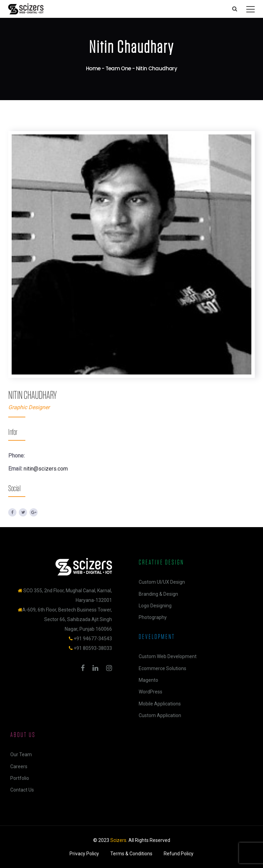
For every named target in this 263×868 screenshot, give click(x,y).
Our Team (21, 754)
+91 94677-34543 (93, 639)
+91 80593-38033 (93, 648)
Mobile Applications (160, 704)
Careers (19, 766)
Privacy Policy (84, 854)
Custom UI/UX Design (162, 582)
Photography (153, 617)
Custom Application (160, 715)
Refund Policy (179, 854)
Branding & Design (158, 594)
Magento (148, 680)
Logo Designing (155, 606)
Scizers (118, 840)
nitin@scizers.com (46, 469)
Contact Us (22, 790)
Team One (118, 68)
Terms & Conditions (131, 854)
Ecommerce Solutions (162, 668)
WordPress (151, 692)
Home (93, 68)
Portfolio (20, 778)
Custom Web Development (168, 656)
